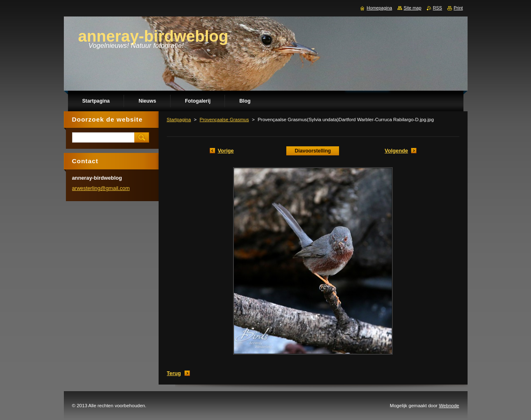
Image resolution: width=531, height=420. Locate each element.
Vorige (226, 151)
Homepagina (379, 8)
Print (458, 8)
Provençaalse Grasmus (225, 120)
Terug (174, 373)
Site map (413, 8)
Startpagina (179, 120)
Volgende (396, 151)
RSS (437, 8)
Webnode (449, 406)
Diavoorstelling (313, 151)
